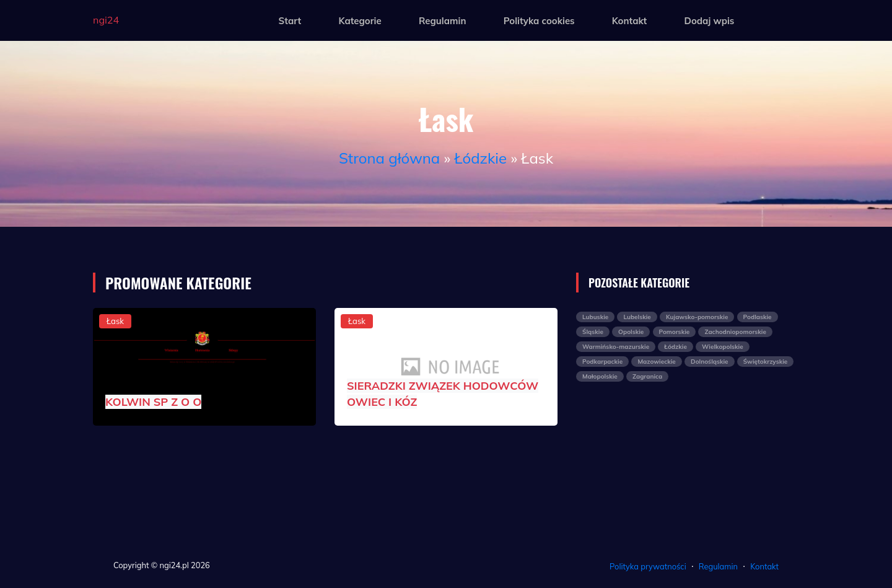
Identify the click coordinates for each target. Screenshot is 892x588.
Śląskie (593, 332)
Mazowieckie (656, 362)
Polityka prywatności (648, 566)
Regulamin (443, 21)
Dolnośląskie (710, 362)
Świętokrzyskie (766, 362)
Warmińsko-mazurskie (616, 347)
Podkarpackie (602, 362)
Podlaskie (758, 317)
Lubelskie (637, 317)
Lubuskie (595, 317)
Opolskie (631, 332)
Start (290, 21)
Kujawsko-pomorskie (697, 317)
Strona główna (389, 158)
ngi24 (106, 20)
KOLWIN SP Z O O (153, 402)
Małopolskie (600, 376)
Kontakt (629, 21)
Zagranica (647, 376)
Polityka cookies (539, 21)
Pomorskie (675, 332)
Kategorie (360, 21)
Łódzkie (480, 158)
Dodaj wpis (709, 21)
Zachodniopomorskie (735, 332)
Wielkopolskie (723, 347)
